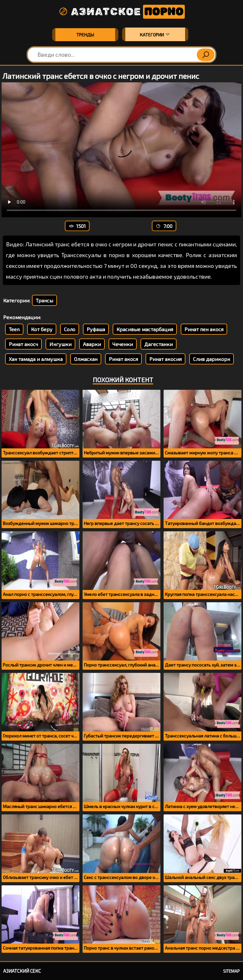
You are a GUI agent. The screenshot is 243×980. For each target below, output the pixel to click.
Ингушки (60, 344)
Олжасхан (86, 359)
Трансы (44, 300)
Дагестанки (159, 344)
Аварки (92, 344)
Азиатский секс (22, 971)
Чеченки (123, 344)
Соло (70, 329)
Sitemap (231, 971)
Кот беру (42, 329)
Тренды (85, 35)
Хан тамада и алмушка (36, 359)
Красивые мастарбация (145, 329)
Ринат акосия (165, 359)
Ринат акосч (23, 344)
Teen (14, 329)
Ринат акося (123, 359)
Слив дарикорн (212, 359)
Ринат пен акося (204, 329)
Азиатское (121, 12)
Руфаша (96, 329)
